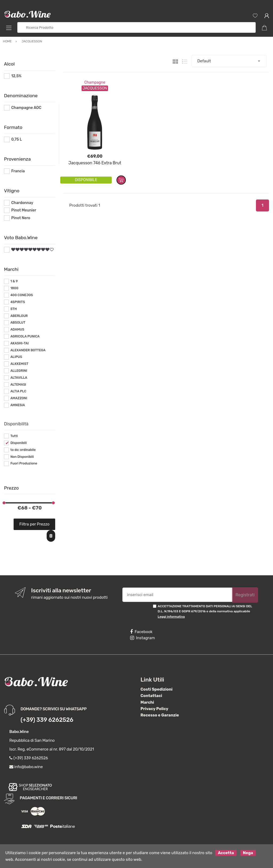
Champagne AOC (26, 108)
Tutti (14, 436)
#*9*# (17, 250)
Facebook (141, 632)
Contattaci (151, 696)
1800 (14, 288)
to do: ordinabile (23, 450)
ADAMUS (17, 329)
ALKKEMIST (19, 364)
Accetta (226, 853)
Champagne (95, 82)
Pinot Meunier (24, 210)
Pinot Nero (21, 218)
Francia (18, 171)
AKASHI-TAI (20, 343)
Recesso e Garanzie (160, 715)
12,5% (16, 76)
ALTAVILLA (19, 378)
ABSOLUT (18, 323)
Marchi (147, 702)
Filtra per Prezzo (35, 524)
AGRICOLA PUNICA (25, 336)
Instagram (142, 638)
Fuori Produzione (24, 463)
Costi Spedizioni (156, 689)
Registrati (245, 595)
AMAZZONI (19, 398)
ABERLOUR (19, 316)
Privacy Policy (154, 709)
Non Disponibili (22, 457)
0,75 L (17, 139)
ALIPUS (16, 357)
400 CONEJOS (22, 295)
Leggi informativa (171, 617)
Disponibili (19, 443)
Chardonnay (22, 203)
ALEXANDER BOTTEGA (28, 350)
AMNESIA (18, 405)
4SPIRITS (18, 302)
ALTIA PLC (18, 391)
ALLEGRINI (19, 371)
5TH (14, 309)
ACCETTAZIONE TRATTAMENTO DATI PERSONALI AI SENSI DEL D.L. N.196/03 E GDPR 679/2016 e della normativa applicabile (205, 611)
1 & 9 (14, 281)
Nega (248, 853)
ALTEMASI (18, 385)
